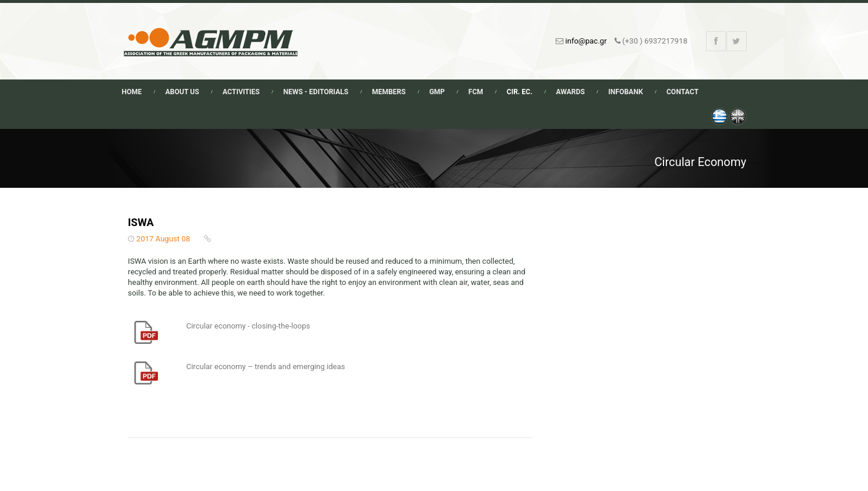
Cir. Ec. (520, 92)
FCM (476, 92)
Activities (241, 92)
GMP (437, 92)
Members (389, 92)
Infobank (626, 92)
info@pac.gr (586, 41)
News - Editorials (316, 92)
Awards (570, 92)
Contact (682, 92)
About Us (182, 92)
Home (132, 92)
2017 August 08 (163, 239)
